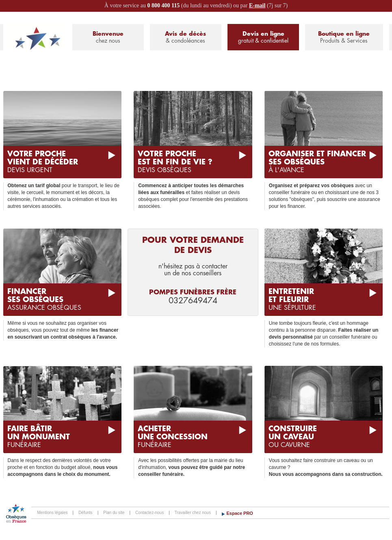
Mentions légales (53, 513)
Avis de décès (186, 38)
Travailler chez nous (193, 513)
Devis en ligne (263, 38)
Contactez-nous (149, 513)
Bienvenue (108, 38)
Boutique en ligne (344, 38)
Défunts (85, 513)
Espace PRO (240, 513)
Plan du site (114, 513)
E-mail (257, 5)
